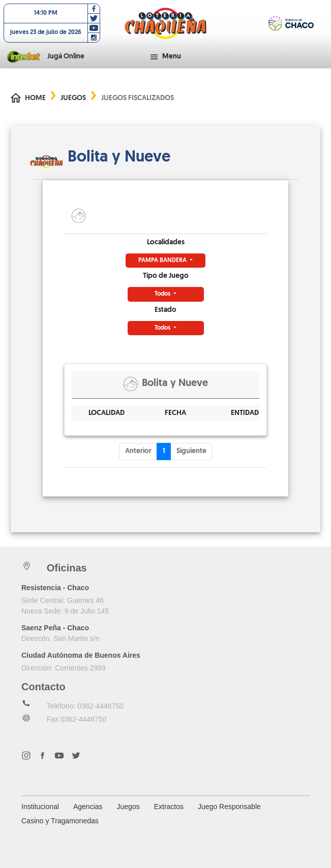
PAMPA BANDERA (163, 261)
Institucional (40, 807)
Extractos (169, 807)
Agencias (88, 807)
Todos (163, 294)
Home (35, 98)
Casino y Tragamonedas (60, 821)
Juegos (73, 98)
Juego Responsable (229, 807)
